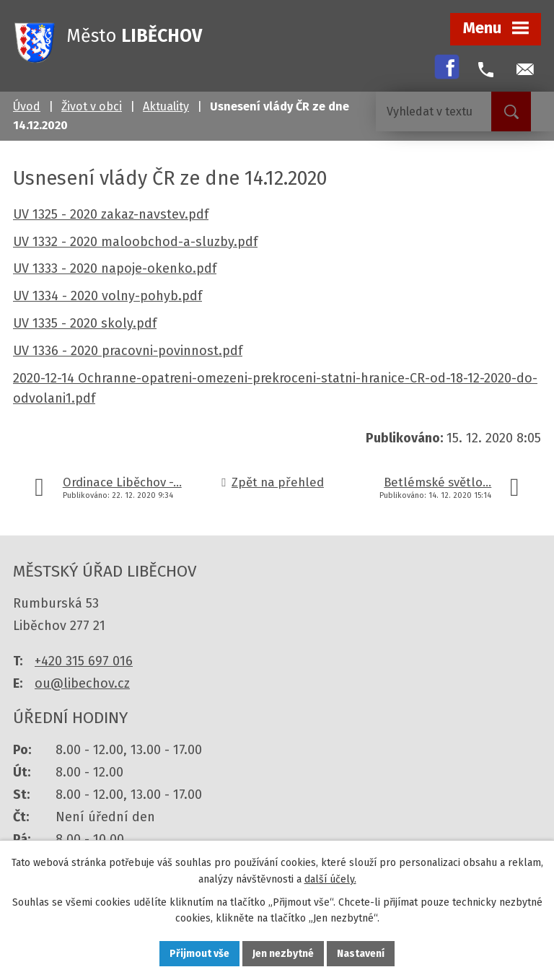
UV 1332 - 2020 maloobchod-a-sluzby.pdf (135, 242)
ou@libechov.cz (82, 683)
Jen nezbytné (283, 954)
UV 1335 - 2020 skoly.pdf (85, 323)
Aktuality (166, 106)
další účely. (330, 879)
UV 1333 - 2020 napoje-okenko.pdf (115, 268)
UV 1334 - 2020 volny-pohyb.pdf (107, 296)
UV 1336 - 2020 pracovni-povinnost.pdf (128, 351)
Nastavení (361, 954)
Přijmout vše (199, 954)
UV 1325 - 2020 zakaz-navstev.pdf (111, 214)
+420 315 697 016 (84, 661)
